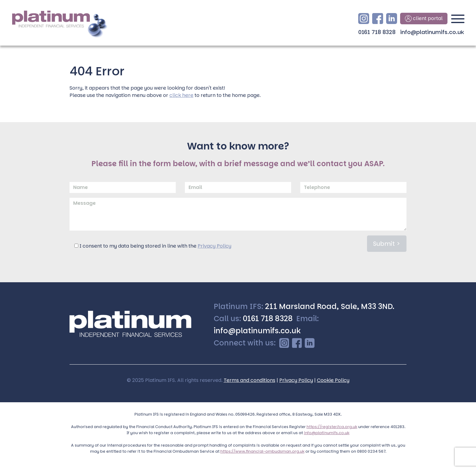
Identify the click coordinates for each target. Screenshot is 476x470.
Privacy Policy (214, 246)
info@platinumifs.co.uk (432, 32)
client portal (424, 19)
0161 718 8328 (377, 32)
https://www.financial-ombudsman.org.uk (262, 451)
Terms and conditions (250, 380)
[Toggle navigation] (458, 21)
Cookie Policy (333, 380)
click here (181, 95)
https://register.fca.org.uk (332, 427)
